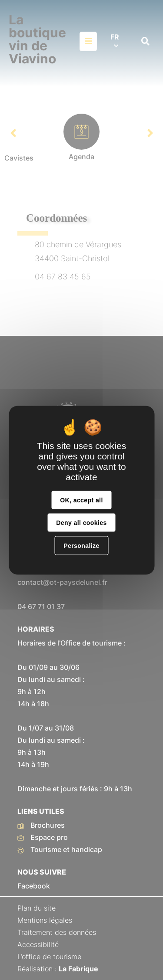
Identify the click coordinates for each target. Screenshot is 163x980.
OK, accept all (81, 500)
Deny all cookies (81, 522)
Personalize (81, 545)
